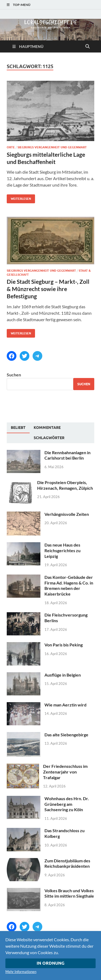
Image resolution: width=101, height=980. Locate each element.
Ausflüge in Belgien (63, 675)
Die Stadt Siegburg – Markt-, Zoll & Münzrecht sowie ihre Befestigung (48, 289)
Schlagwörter (49, 438)
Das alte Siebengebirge (66, 735)
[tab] (18, 428)
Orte (11, 147)
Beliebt (18, 428)
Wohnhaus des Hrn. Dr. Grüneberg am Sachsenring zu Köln (67, 804)
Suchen (14, 375)
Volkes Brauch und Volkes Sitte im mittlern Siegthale (69, 893)
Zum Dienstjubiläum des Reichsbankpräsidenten (67, 863)
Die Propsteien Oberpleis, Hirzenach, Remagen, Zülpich (65, 485)
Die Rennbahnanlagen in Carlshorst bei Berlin (67, 455)
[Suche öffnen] (88, 47)
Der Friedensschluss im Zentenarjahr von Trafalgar (65, 772)
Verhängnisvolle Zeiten (67, 514)
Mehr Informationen (21, 972)
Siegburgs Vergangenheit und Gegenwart (52, 147)
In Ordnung (50, 963)
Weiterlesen (19, 197)
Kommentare (47, 428)
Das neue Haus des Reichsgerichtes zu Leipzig (62, 550)
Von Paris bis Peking (64, 645)
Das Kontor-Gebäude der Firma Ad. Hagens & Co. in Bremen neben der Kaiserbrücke (69, 585)
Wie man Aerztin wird (65, 705)
